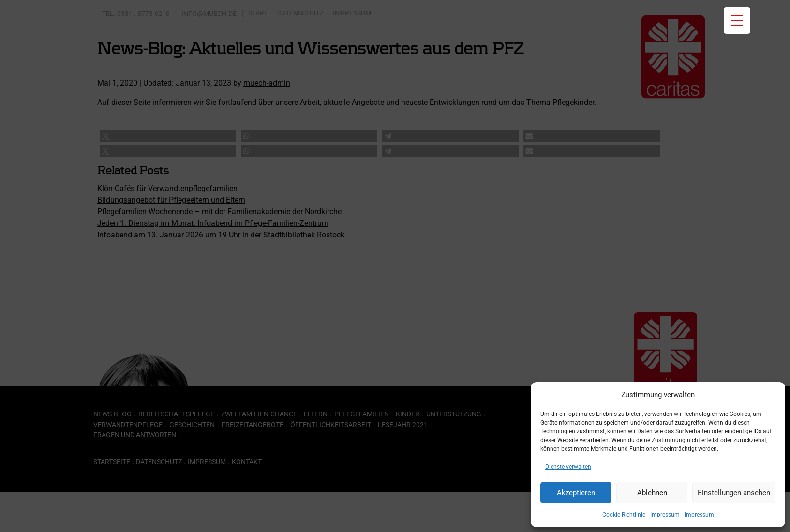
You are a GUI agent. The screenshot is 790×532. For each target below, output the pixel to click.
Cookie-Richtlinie (624, 515)
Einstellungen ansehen (734, 493)
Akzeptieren (576, 493)
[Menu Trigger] (737, 21)
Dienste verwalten (568, 467)
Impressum (665, 515)
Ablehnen (652, 493)
